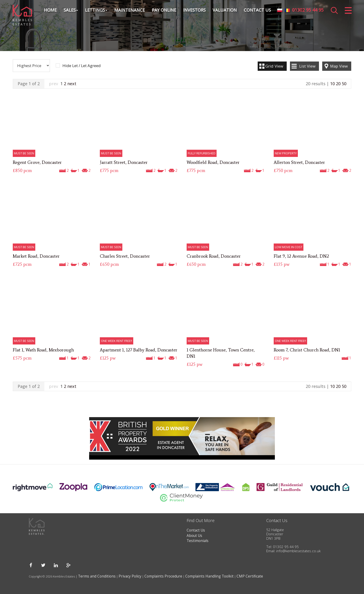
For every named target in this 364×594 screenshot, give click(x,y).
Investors (194, 10)
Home (50, 10)
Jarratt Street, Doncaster (124, 162)
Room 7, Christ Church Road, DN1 (307, 350)
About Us (194, 536)
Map (339, 66)
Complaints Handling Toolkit (209, 576)
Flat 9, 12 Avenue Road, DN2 (301, 256)
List (307, 66)
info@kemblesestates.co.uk (298, 551)
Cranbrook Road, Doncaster (214, 256)
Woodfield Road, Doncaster (213, 162)
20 (338, 84)
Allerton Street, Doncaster (299, 162)
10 (332, 84)
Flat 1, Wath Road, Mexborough (43, 350)
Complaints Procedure (163, 576)
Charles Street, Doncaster (125, 256)
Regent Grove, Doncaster (37, 162)
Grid (274, 66)
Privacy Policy (130, 576)
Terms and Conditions (97, 576)
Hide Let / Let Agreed (82, 66)
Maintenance (129, 10)
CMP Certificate (250, 576)
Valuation (224, 10)
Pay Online (164, 10)
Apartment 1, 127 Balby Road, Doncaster (139, 350)
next (72, 84)
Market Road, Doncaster (36, 256)
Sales (71, 10)
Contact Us (257, 10)
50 (344, 84)
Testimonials (198, 541)
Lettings (96, 10)
